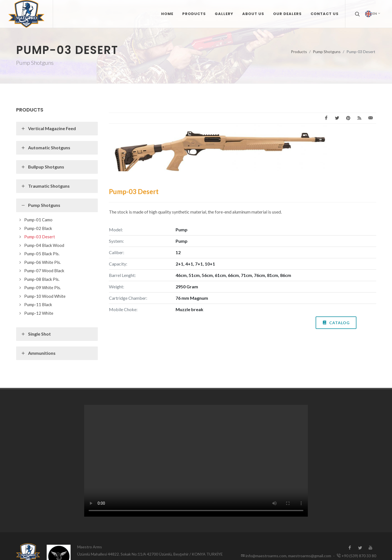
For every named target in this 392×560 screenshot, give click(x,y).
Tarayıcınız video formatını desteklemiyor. (196, 461)
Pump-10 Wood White (45, 296)
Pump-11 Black (38, 304)
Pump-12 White (39, 313)
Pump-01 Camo (38, 220)
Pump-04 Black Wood (44, 245)
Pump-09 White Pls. (43, 288)
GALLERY (224, 14)
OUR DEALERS (287, 14)
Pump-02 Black (38, 228)
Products (299, 52)
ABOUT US (253, 14)
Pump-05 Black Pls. (42, 254)
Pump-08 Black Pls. (42, 279)
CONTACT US (325, 14)
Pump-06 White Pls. (43, 262)
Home (167, 14)
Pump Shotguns (327, 52)
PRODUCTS (194, 14)
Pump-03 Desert (40, 237)
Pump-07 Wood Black (44, 271)
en (373, 14)
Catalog (336, 322)
